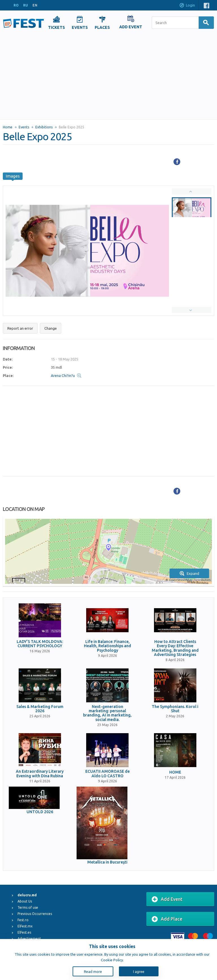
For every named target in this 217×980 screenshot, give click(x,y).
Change (51, 328)
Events (24, 127)
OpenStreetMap (181, 580)
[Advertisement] (109, 77)
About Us (25, 901)
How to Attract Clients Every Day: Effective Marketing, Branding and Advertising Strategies (175, 648)
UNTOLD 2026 (40, 812)
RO (16, 5)
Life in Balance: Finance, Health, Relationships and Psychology (108, 646)
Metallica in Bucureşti (107, 862)
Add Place (167, 919)
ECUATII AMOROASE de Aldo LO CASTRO (108, 774)
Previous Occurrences (35, 914)
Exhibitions (44, 127)
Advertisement (29, 939)
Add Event (167, 899)
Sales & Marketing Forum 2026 (40, 709)
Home (8, 127)
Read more (93, 972)
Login (187, 6)
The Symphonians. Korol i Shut (175, 709)
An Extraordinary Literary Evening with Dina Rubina (40, 774)
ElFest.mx (25, 926)
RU (26, 5)
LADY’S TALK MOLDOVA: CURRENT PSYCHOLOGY (40, 644)
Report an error (20, 328)
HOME (175, 772)
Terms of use (28, 907)
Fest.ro (23, 920)
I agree (139, 972)
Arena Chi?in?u (63, 375)
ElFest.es (24, 932)
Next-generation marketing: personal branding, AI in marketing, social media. (107, 713)
